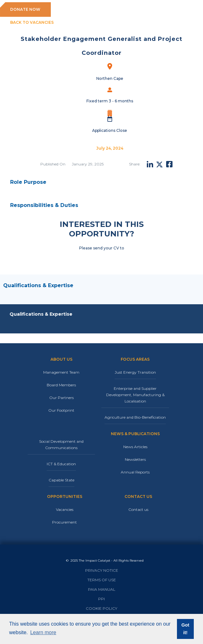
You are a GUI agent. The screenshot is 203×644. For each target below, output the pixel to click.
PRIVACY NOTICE (102, 570)
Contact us (138, 509)
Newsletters (135, 459)
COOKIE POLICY (101, 608)
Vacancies (65, 509)
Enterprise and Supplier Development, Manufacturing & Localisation (135, 395)
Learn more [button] (43, 632)
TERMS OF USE (102, 580)
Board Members (61, 385)
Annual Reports (135, 472)
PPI (101, 599)
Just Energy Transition (135, 372)
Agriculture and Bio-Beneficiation (135, 417)
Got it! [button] (185, 629)
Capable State (61, 480)
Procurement (64, 522)
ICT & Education (61, 464)
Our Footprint (61, 410)
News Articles (135, 447)
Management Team (61, 372)
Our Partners (61, 398)
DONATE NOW (25, 9)
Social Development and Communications (61, 444)
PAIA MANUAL (102, 589)
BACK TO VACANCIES (32, 22)
